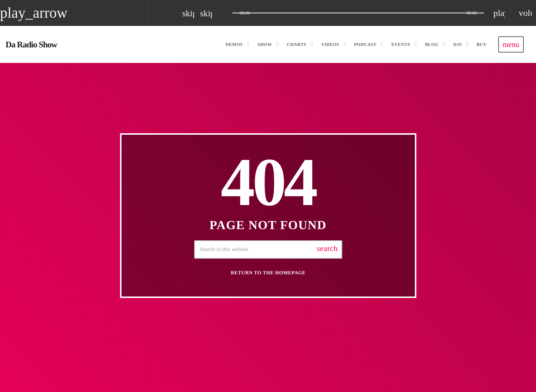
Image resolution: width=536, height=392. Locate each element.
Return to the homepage (268, 273)
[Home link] (31, 44)
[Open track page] (224, 13)
